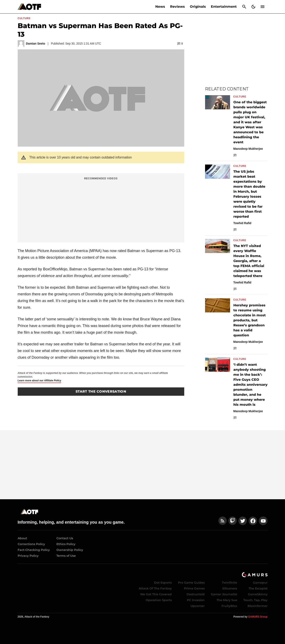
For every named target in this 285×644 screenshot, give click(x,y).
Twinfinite (230, 583)
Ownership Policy (70, 550)
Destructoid (196, 594)
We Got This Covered (156, 594)
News (160, 7)
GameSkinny (258, 594)
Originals (198, 7)
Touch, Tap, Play (255, 600)
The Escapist (258, 588)
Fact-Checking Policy (34, 550)
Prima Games (194, 588)
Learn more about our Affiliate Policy (39, 381)
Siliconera (230, 588)
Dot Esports (163, 583)
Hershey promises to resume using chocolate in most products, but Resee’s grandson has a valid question (250, 320)
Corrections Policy (31, 544)
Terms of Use (66, 556)
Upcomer (198, 606)
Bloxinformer (258, 606)
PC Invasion (196, 600)
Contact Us (65, 538)
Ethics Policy (66, 544)
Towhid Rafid (242, 223)
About (22, 538)
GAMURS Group (258, 617)
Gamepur (260, 583)
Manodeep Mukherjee (248, 149)
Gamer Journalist (224, 594)
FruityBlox (229, 606)
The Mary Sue (227, 600)
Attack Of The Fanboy (155, 588)
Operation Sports (159, 600)
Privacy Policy (28, 556)
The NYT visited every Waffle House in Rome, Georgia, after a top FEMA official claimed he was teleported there (249, 261)
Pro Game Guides (191, 583)
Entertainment (224, 7)
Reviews (177, 7)
